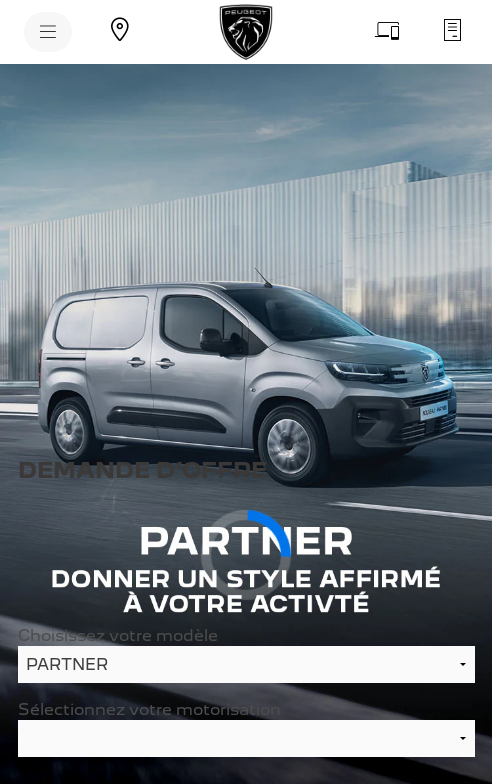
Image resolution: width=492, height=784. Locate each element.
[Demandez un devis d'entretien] (452, 30)
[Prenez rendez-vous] (388, 30)
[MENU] (48, 32)
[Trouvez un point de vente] (120, 30)
